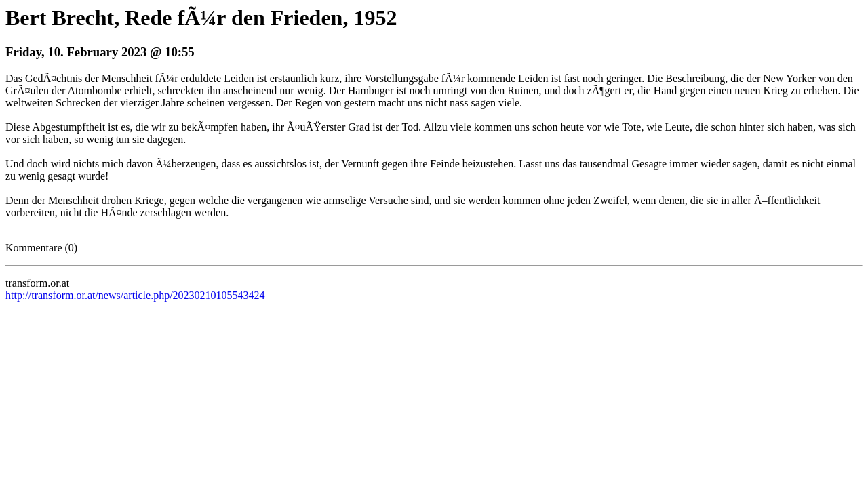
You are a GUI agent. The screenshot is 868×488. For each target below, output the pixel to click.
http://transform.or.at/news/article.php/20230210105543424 (135, 295)
